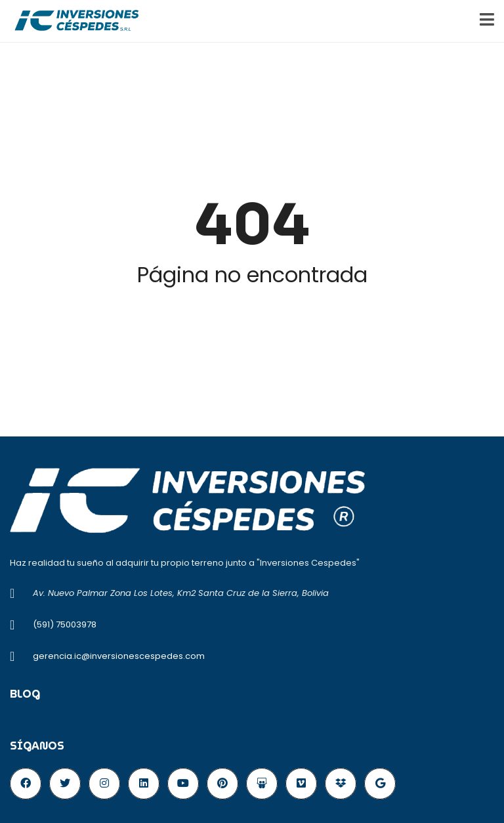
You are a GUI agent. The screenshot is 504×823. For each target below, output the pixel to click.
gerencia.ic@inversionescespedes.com (119, 656)
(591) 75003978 (65, 624)
